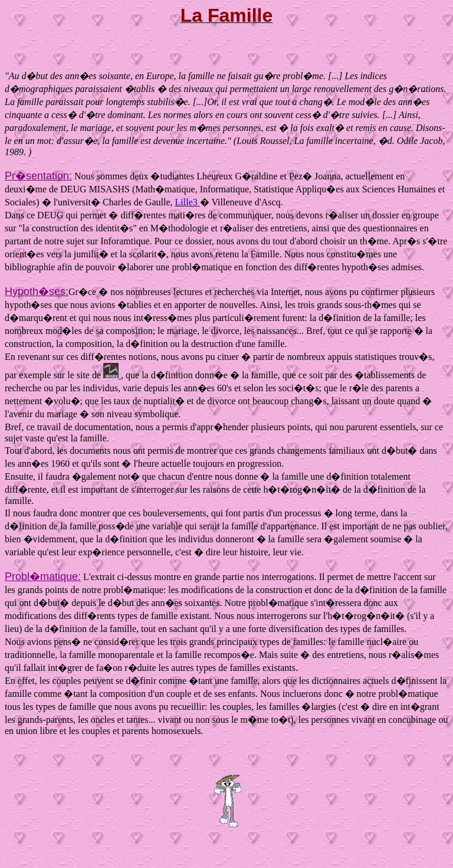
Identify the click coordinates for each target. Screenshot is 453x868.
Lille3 (188, 202)
